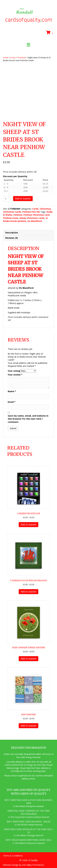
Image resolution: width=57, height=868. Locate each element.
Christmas (22, 57)
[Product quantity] (7, 199)
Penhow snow (11, 218)
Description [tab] (12, 233)
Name (12, 391)
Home (6, 57)
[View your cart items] (50, 33)
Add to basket (23, 198)
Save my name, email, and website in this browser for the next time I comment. (28, 419)
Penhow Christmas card (36, 215)
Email (12, 402)
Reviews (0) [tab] (12, 238)
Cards (13, 57)
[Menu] (28, 45)
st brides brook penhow (25, 220)
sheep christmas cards (32, 218)
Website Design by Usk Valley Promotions (24, 865)
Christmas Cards (12, 212)
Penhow (18, 215)
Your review (15, 375)
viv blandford (35, 221)
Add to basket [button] (28, 525)
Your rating (14, 371)
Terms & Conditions (13, 856)
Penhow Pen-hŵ (31, 212)
